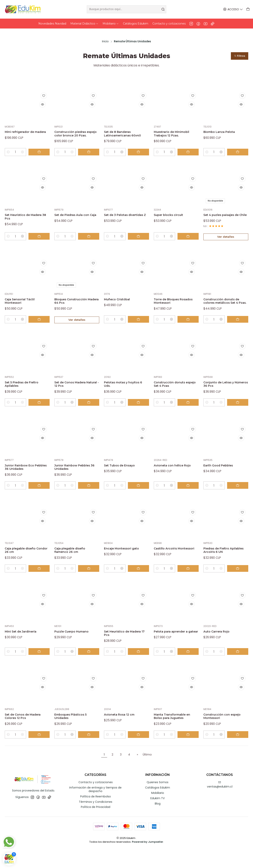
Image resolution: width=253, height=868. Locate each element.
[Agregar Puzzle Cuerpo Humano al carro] (90, 669)
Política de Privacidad (96, 826)
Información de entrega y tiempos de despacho (95, 809)
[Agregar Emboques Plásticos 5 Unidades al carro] (90, 754)
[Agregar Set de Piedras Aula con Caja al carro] (90, 241)
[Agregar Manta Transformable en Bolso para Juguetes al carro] (190, 754)
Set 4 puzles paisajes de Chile (225, 216)
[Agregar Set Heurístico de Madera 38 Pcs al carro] (41, 241)
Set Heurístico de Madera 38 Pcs (21, 216)
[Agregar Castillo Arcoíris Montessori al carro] (190, 584)
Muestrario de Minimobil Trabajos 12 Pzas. (176, 127)
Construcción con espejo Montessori (220, 735)
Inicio (105, 33)
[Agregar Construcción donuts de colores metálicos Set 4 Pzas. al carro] (239, 330)
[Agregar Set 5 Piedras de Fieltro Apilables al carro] (41, 415)
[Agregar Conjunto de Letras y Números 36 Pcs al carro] (239, 415)
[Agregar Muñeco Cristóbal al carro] (140, 330)
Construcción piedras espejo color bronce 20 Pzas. (75, 129)
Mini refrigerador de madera (23, 127)
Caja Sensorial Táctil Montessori (23, 307)
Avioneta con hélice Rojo (172, 480)
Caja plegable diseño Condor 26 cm (24, 565)
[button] (238, 48)
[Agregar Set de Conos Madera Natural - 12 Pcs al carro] (90, 415)
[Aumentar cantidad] (26, 150)
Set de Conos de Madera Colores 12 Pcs (27, 735)
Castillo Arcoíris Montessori (168, 565)
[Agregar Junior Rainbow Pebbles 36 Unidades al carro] (90, 500)
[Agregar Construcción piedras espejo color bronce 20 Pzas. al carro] (90, 150)
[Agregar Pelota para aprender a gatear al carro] (190, 669)
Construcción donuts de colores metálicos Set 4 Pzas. (226, 309)
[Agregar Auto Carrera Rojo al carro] (239, 669)
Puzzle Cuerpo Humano (76, 648)
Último (147, 774)
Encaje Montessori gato (126, 563)
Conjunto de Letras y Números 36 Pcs (222, 396)
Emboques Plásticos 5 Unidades (75, 735)
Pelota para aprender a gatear (175, 650)
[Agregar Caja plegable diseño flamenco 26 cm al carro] (90, 584)
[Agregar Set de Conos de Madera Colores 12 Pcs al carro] (41, 754)
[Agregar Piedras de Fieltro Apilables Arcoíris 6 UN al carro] (239, 584)
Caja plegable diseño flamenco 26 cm (73, 565)
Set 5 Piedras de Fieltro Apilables (26, 396)
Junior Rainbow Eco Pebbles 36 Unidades (24, 480)
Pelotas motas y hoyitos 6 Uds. (126, 396)
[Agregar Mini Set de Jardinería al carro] (41, 669)
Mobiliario (158, 812)
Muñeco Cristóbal (120, 304)
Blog (158, 823)
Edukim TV (158, 818)
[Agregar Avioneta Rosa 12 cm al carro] (140, 754)
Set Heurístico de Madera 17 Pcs (120, 650)
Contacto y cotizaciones (96, 802)
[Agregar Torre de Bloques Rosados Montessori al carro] (190, 330)
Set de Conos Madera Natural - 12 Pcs (74, 396)
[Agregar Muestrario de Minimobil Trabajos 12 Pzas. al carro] (190, 150)
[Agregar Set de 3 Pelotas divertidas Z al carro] (140, 241)
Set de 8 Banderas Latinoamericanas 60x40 (121, 129)
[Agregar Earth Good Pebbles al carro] (239, 500)
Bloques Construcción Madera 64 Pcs (75, 307)
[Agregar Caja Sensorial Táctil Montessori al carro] (41, 330)
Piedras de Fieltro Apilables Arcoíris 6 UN (224, 565)
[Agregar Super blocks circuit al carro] (190, 241)
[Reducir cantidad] (8, 150)
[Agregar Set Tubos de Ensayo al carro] (140, 500)
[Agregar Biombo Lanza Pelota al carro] (239, 150)
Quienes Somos (158, 802)
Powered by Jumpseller (148, 861)
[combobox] (127, 9)
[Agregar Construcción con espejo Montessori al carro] (239, 754)
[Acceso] (234, 9)
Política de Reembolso (96, 816)
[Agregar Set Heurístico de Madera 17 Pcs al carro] (140, 669)
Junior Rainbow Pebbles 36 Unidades (76, 480)
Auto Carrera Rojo (219, 648)
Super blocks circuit (172, 213)
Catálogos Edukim (158, 807)
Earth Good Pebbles (222, 478)
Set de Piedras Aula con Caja (76, 216)
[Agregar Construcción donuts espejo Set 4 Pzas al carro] (190, 415)
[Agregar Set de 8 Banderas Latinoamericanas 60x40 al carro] (140, 150)
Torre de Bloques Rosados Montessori (172, 307)
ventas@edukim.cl (220, 804)
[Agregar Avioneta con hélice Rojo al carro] (190, 500)
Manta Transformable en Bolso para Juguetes (176, 735)
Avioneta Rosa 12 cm (123, 733)
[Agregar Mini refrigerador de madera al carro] (41, 150)
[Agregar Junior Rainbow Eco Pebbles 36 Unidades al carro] (41, 500)
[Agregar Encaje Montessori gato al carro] (140, 584)
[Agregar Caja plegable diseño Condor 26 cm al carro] (41, 584)
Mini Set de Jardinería (24, 648)
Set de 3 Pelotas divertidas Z (119, 216)
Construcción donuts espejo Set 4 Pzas (173, 396)
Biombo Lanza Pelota (223, 124)
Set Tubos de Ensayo (123, 478)
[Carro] (248, 9)
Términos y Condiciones (96, 821)
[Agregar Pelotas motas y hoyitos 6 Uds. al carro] (140, 415)
